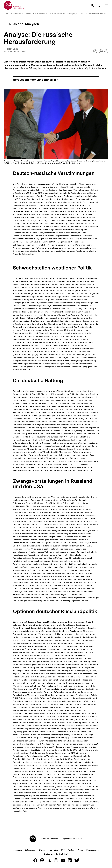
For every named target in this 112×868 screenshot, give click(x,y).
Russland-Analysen (42, 14)
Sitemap (42, 850)
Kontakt (71, 850)
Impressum (17, 850)
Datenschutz (30, 850)
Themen (7, 14)
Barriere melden (93, 850)
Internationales (18, 14)
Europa (29, 14)
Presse (80, 850)
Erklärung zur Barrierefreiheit (56, 854)
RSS (63, 850)
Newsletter (53, 850)
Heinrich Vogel (13, 49)
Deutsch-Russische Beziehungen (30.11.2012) (67, 14)
